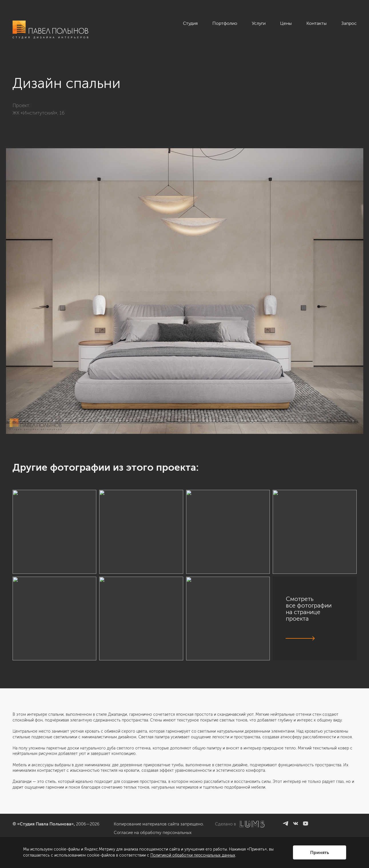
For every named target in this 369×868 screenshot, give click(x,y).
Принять (320, 852)
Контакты (317, 23)
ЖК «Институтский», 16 (39, 113)
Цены (286, 23)
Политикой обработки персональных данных (193, 855)
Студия (190, 23)
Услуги (259, 23)
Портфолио (225, 23)
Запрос (349, 23)
